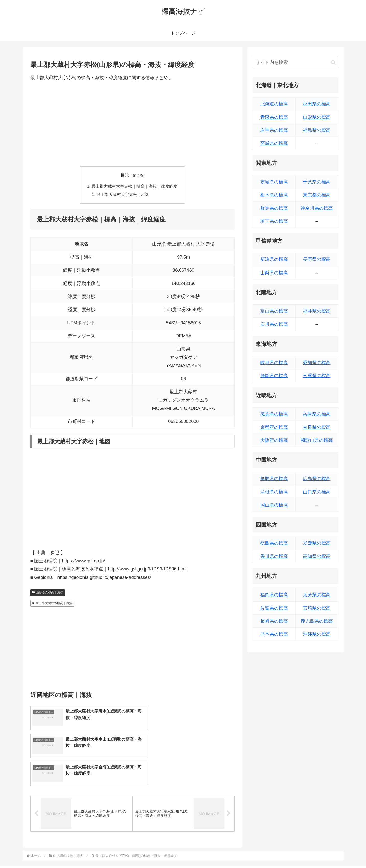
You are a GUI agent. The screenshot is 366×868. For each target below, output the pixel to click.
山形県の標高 (317, 117)
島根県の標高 (274, 492)
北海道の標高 (274, 104)
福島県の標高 (317, 130)
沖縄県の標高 (317, 634)
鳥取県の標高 (274, 479)
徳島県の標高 (274, 543)
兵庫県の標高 (317, 414)
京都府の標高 (274, 427)
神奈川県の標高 (317, 208)
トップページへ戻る (281, 852)
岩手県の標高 (274, 130)
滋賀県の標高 (274, 414)
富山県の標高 (274, 311)
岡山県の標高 (274, 505)
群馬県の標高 (274, 208)
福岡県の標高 (274, 595)
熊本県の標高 (274, 634)
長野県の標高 (317, 259)
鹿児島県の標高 (317, 621)
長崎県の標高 (274, 621)
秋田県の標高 (317, 104)
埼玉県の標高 (274, 221)
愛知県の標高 (317, 363)
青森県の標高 (274, 117)
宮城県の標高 (274, 143)
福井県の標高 (317, 311)
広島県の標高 (317, 479)
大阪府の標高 (274, 440)
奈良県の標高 (317, 427)
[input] (296, 62)
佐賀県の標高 (274, 608)
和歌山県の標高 (317, 440)
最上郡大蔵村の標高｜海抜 (52, 604)
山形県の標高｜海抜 (48, 593)
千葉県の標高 (317, 182)
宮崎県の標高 (317, 608)
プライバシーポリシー (321, 852)
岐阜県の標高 (274, 363)
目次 (125, 175)
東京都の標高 (317, 195)
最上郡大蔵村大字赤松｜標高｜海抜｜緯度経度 (135, 187)
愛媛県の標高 (317, 543)
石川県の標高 (274, 324)
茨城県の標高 (274, 182)
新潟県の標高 (274, 259)
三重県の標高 (317, 376)
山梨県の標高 (274, 273)
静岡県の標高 (274, 376)
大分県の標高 (317, 595)
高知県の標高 (317, 556)
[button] (333, 62)
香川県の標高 (274, 556)
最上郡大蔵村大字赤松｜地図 (123, 195)
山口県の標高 (317, 492)
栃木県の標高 (274, 195)
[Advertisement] (133, 124)
